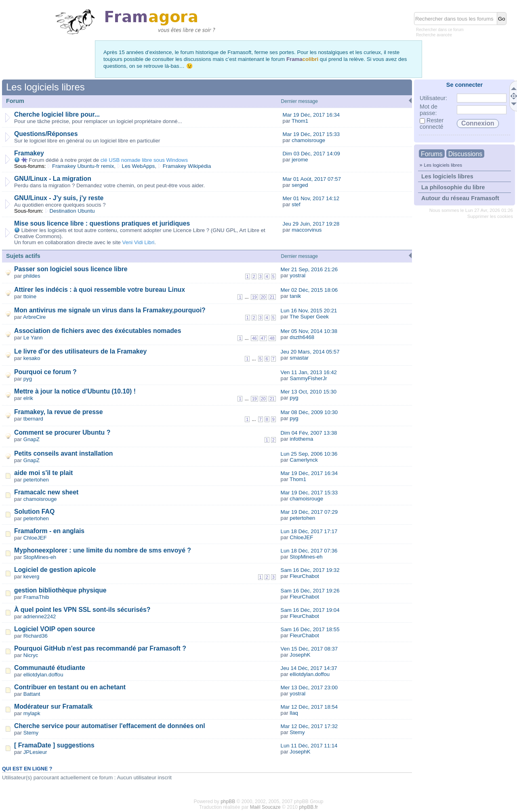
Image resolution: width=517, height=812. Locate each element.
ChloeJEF (35, 538)
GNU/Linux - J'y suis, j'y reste (59, 198)
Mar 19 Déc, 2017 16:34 (311, 115)
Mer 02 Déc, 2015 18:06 (309, 290)
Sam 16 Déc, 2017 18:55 (310, 629)
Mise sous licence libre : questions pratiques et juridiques (102, 223)
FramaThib (36, 597)
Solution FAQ (34, 512)
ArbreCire (34, 317)
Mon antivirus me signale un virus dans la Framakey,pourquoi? (110, 310)
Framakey (29, 153)
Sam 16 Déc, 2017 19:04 (310, 610)
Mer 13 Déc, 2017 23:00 (309, 687)
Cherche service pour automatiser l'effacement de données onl (110, 726)
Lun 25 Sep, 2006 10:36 (309, 454)
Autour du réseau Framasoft (460, 198)
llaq (294, 713)
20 (263, 297)
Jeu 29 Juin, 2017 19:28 (311, 224)
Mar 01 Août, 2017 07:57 (312, 179)
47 (263, 338)
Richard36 (36, 636)
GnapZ (32, 439)
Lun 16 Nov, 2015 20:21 (309, 311)
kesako (32, 358)
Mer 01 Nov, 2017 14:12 (311, 198)
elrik (28, 398)
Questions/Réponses (46, 134)
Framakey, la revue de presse (59, 412)
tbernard (33, 419)
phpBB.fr (308, 807)
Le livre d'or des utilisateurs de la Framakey (80, 351)
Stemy (31, 733)
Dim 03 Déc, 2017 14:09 (311, 154)
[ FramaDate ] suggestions (54, 745)
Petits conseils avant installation (64, 453)
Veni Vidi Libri (139, 242)
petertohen (36, 480)
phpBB (228, 802)
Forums (432, 154)
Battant (32, 694)
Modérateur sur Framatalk (53, 706)
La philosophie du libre (453, 187)
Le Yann (33, 338)
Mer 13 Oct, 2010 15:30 (309, 392)
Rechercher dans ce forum (440, 30)
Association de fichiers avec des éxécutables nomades (98, 331)
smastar (299, 358)
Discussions (465, 154)
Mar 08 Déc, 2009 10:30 (309, 412)
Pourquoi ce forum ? (45, 372)
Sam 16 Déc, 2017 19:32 (310, 570)
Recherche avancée (434, 35)
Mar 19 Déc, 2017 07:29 (309, 512)
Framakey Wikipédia (187, 166)
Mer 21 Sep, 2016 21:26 (309, 269)
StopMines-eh (40, 557)
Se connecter (464, 85)
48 (272, 338)
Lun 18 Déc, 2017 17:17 (309, 531)
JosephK (300, 655)
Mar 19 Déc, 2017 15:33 (311, 134)
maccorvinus (307, 230)
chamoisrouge (308, 140)
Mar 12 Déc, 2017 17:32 (309, 726)
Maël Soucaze (265, 807)
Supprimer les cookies (490, 216)
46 (254, 338)
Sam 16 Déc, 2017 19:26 (310, 591)
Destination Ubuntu (72, 211)
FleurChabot (304, 576)
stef (296, 204)
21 (272, 297)
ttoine (30, 296)
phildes (32, 276)
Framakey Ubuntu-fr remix (83, 166)
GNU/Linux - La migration (53, 179)
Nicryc (31, 655)
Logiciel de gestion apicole (55, 570)
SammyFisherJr (308, 378)
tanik (295, 296)
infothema (301, 439)
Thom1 (300, 121)
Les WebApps (139, 166)
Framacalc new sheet (46, 492)
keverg (32, 577)
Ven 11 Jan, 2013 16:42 (309, 372)
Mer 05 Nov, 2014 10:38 (309, 331)
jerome (300, 160)
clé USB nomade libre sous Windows (144, 160)
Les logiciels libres (443, 165)
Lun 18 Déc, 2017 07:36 (309, 551)
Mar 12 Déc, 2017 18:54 (309, 707)
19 (254, 297)
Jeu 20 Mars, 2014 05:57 (310, 352)
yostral (297, 275)
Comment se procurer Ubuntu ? (62, 432)
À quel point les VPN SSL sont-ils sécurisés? (82, 610)
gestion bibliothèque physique (60, 590)
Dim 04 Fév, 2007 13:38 (309, 433)
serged (300, 185)
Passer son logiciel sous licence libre (71, 269)
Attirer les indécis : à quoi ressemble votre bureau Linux (100, 290)
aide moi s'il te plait (43, 473)
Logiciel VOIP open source (55, 629)
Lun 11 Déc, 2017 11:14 (309, 746)
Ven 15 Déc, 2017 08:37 (309, 649)
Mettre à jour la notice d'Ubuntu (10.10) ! (75, 391)
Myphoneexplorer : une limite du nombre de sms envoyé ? (103, 550)
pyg (28, 379)
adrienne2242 (40, 616)
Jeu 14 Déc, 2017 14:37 (309, 668)
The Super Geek (309, 317)
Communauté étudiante (50, 668)
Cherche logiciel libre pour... (57, 114)
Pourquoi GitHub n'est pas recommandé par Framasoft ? (100, 648)
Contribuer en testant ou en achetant (70, 687)
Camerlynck (304, 460)
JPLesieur (35, 752)
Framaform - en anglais (49, 531)
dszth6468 (302, 337)
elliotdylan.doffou (43, 675)
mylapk (32, 713)
